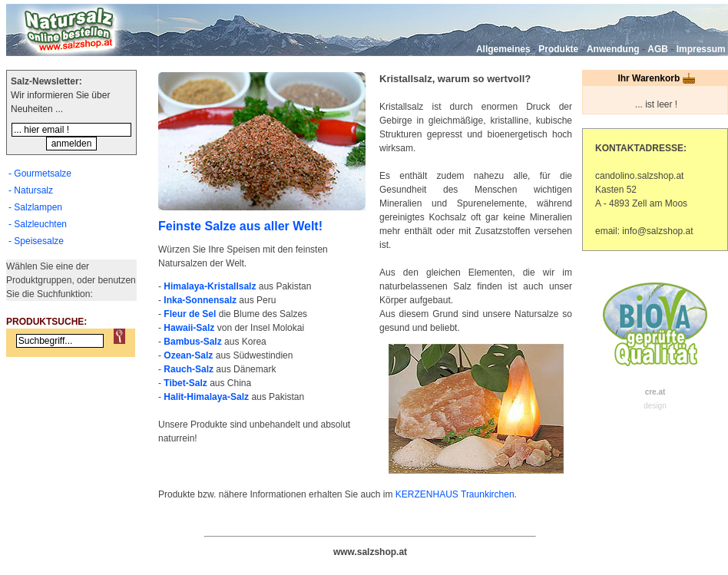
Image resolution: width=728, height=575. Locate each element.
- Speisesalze (36, 241)
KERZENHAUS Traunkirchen (455, 494)
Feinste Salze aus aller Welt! (240, 226)
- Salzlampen (35, 207)
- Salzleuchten (38, 224)
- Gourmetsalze (40, 173)
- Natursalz (31, 190)
